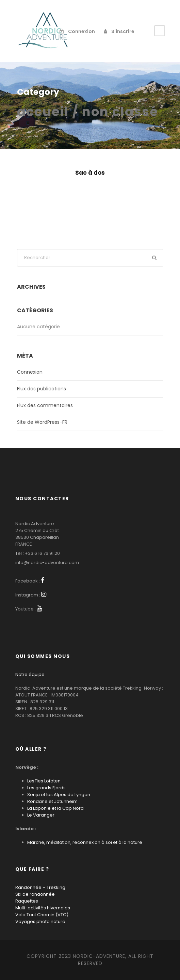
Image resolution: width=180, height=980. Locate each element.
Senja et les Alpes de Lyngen (59, 795)
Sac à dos (90, 173)
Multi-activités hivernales (43, 908)
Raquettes (27, 901)
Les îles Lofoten (44, 781)
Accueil (43, 112)
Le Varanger (41, 815)
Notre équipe (30, 674)
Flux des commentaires (45, 405)
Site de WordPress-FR (42, 422)
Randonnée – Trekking (40, 887)
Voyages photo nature (40, 921)
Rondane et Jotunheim (52, 801)
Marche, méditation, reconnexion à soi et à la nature (85, 842)
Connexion (30, 372)
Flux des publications (42, 389)
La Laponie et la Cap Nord (55, 808)
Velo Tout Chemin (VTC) (42, 915)
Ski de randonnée (35, 894)
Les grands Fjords (46, 788)
